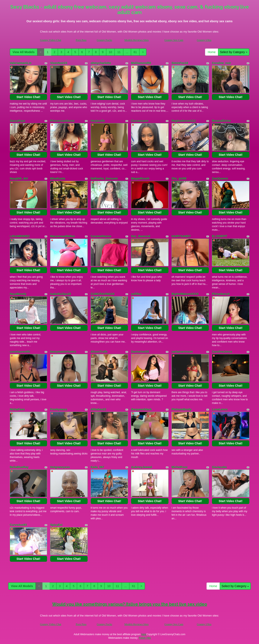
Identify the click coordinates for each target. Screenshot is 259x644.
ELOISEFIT (220, 236)
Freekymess (59, 409)
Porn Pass (81, 40)
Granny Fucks (105, 40)
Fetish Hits (145, 638)
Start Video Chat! (28, 97)
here (144, 634)
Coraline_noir (221, 63)
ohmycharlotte (101, 63)
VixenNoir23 (59, 63)
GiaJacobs (219, 467)
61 (135, 52)
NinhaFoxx (17, 409)
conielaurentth (20, 352)
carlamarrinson (182, 352)
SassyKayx (18, 121)
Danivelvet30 (140, 352)
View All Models (24, 52)
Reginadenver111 (184, 121)
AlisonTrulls (99, 352)
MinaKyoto (58, 178)
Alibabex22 (99, 409)
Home (212, 52)
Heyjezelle (98, 121)
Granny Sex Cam (174, 40)
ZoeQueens (220, 178)
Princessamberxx (62, 121)
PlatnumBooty (182, 409)
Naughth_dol (19, 178)
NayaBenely (18, 294)
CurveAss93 (18, 525)
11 (119, 52)
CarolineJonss (222, 352)
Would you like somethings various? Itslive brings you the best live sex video (130, 604)
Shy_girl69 (179, 178)
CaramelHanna (101, 236)
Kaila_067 (98, 467)
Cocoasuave (140, 121)
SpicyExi (56, 525)
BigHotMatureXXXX (185, 294)
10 (110, 52)
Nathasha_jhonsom (104, 178)
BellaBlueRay (19, 467)
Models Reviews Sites (137, 40)
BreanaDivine (221, 121)
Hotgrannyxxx (60, 467)
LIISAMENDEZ (20, 236)
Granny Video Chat (51, 40)
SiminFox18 (180, 63)
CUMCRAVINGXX (103, 294)
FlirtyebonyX (221, 294)
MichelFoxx (180, 467)
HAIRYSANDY (181, 236)
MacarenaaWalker (63, 236)
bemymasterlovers (63, 352)
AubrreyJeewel (142, 467)
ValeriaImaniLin (21, 63)
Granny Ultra (204, 40)
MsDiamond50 (141, 63)
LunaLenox (220, 409)
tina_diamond (141, 236)
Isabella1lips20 (61, 294)
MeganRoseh (140, 178)
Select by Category (234, 52)
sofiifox (136, 294)
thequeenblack (141, 409)
